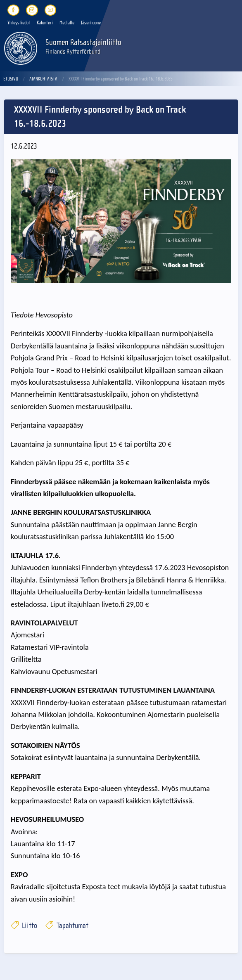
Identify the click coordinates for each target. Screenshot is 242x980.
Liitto (24, 926)
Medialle (67, 23)
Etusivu (11, 79)
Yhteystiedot (19, 23)
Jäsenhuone (91, 23)
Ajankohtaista (43, 79)
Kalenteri (45, 23)
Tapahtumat (67, 926)
